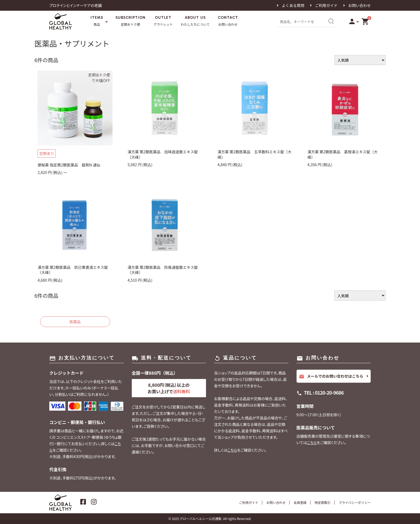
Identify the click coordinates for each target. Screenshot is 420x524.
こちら (232, 450)
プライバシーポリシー (355, 502)
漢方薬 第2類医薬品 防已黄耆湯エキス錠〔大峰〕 (73, 270)
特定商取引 (322, 502)
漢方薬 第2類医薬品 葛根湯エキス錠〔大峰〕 (343, 154)
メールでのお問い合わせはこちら (331, 376)
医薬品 (75, 322)
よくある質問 (293, 5)
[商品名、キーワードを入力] (301, 21)
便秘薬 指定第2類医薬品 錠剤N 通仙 (69, 165)
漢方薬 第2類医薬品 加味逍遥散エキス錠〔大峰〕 (163, 154)
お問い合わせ (359, 5)
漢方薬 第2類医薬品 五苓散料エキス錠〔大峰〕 (255, 154)
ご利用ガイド (326, 5)
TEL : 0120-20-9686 (324, 392)
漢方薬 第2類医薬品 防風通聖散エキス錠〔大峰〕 (163, 270)
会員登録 (300, 502)
